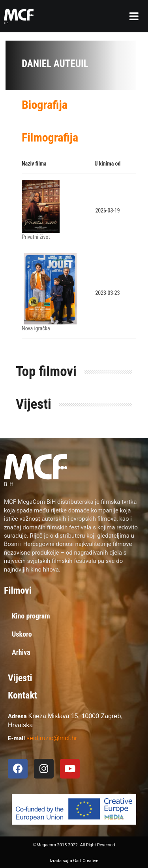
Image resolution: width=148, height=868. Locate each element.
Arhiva (21, 652)
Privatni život (36, 237)
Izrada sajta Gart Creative (74, 861)
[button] (134, 16)
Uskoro (22, 634)
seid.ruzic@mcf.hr (52, 738)
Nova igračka (36, 328)
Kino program (31, 616)
